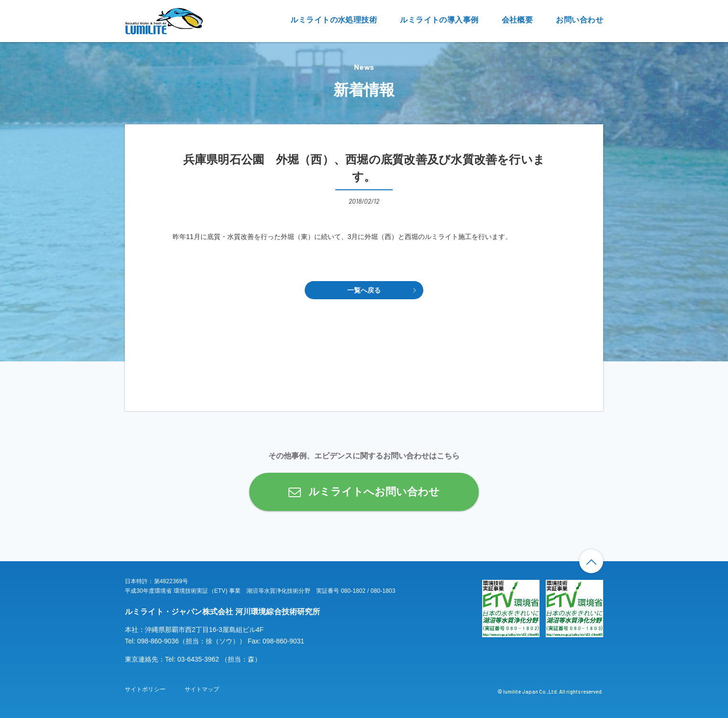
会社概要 (518, 20)
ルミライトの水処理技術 (334, 20)
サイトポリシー (145, 689)
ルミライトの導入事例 (439, 20)
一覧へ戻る (364, 290)
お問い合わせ (579, 20)
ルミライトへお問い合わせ (374, 492)
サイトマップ (202, 689)
